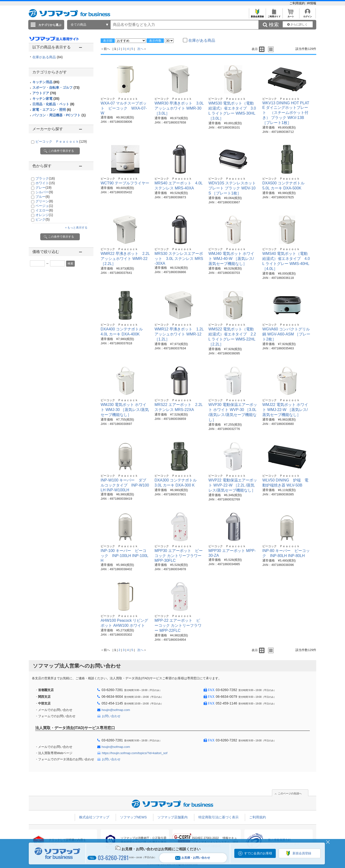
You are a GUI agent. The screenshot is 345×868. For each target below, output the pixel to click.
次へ (140, 49)
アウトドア (44, 93)
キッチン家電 (46, 99)
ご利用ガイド (274, 15)
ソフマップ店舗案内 (172, 817)
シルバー (44, 192)
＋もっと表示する (76, 228)
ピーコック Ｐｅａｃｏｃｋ (61, 141)
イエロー (44, 210)
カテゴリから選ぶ (50, 25)
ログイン (308, 15)
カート (291, 15)
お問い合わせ (111, 716)
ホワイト (45, 183)
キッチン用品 (46, 82)
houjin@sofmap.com (116, 710)
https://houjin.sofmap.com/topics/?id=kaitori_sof (135, 753)
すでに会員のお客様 (258, 853)
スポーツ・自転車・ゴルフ (56, 88)
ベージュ (44, 206)
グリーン (44, 201)
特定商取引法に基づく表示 (218, 817)
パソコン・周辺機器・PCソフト (59, 115)
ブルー (43, 197)
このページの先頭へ (290, 793)
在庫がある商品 (48, 57)
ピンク (43, 219)
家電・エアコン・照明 (52, 110)
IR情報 (312, 3)
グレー (43, 188)
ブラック (45, 178)
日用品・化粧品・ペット (53, 104)
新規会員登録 (257, 15)
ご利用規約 (298, 3)
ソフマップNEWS (133, 817)
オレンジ (44, 215)
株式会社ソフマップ (94, 817)
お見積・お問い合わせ (193, 858)
